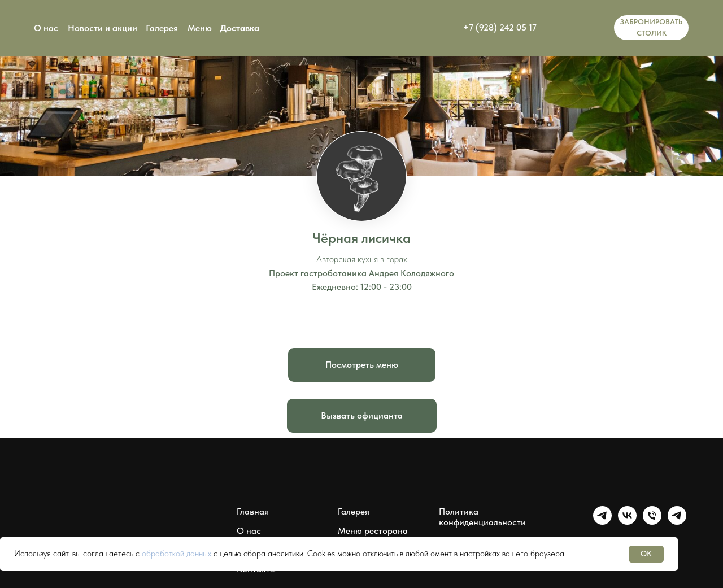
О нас (46, 28)
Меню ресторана (373, 531)
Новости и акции (103, 28)
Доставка (240, 28)
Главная (253, 511)
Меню (200, 28)
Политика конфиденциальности (482, 517)
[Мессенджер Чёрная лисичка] (677, 522)
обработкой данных (177, 554)
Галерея (162, 28)
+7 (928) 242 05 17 (500, 27)
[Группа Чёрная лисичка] (602, 522)
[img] (578, 28)
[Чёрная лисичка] (652, 522)
